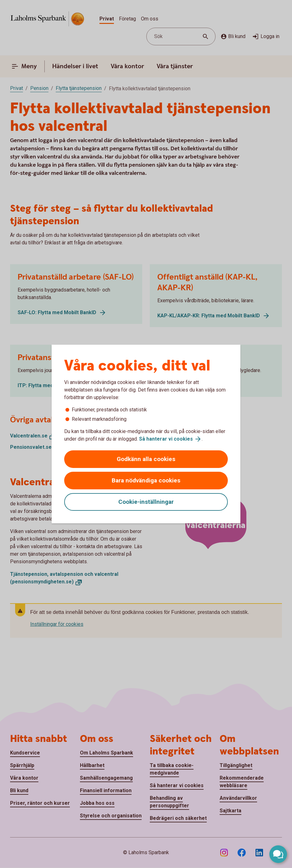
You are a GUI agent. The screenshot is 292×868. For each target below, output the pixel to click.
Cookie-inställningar (146, 502)
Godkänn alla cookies (146, 459)
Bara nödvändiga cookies (146, 480)
